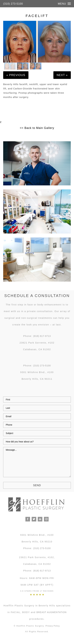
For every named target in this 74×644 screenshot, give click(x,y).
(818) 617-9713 (42, 336)
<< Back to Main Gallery (37, 128)
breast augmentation (52, 612)
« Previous (16, 75)
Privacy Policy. (53, 626)
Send (37, 485)
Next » (62, 75)
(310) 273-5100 (13, 4)
